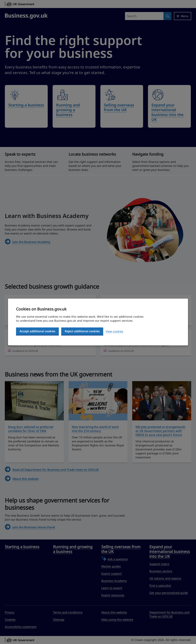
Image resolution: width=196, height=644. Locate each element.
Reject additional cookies (82, 331)
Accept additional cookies (37, 331)
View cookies (114, 331)
